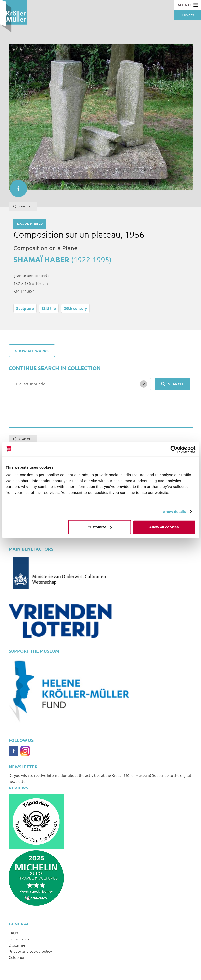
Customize (100, 527)
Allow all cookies (164, 527)
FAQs (13, 933)
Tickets (188, 15)
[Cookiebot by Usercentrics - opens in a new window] (174, 449)
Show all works (32, 351)
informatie (16, 186)
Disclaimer (18, 945)
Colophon (17, 957)
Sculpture (25, 308)
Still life (49, 308)
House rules (19, 939)
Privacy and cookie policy (30, 951)
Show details (175, 511)
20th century (75, 308)
